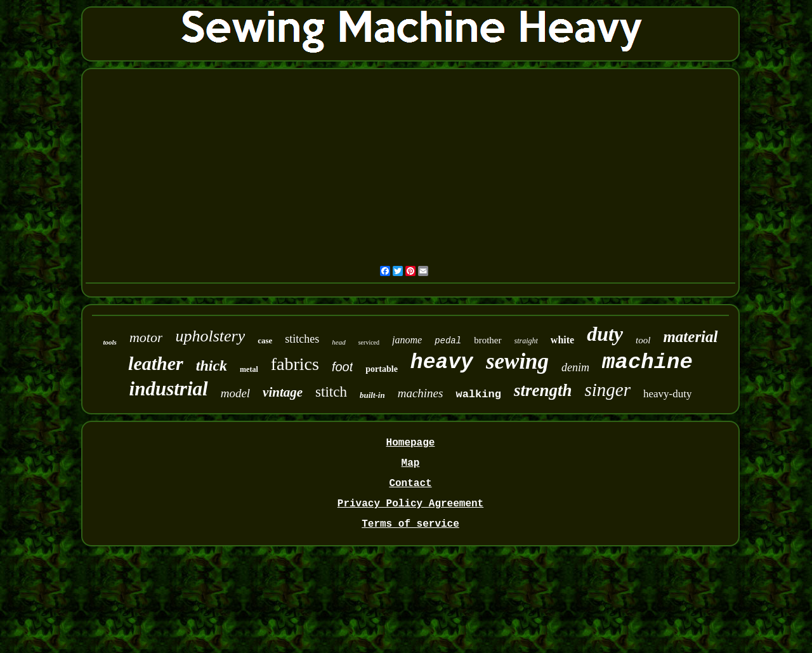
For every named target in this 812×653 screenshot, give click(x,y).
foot (342, 367)
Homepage (411, 443)
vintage (283, 392)
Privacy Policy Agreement (410, 504)
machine (647, 362)
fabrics (295, 364)
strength (543, 390)
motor (146, 337)
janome (407, 340)
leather (156, 363)
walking (478, 394)
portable (382, 369)
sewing (517, 361)
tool (643, 340)
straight (526, 341)
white (562, 340)
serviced (369, 342)
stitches (302, 339)
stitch (331, 392)
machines (421, 393)
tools (109, 342)
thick (212, 366)
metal (249, 369)
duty (605, 334)
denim (575, 367)
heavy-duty (667, 394)
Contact (410, 484)
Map (411, 463)
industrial (169, 389)
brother (488, 340)
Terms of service (410, 524)
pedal (448, 341)
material (690, 337)
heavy (442, 363)
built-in (372, 395)
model (235, 393)
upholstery (210, 336)
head (338, 342)
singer (607, 390)
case (265, 340)
